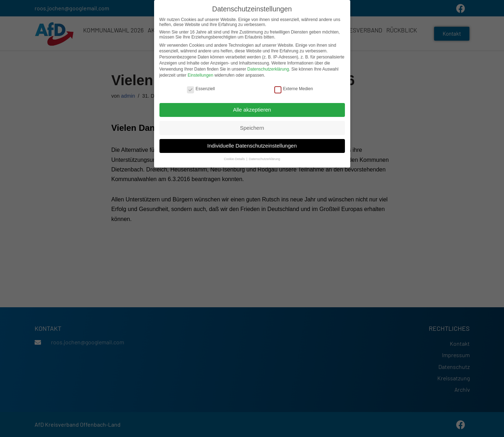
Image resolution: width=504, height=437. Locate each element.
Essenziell (201, 87)
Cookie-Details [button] (235, 158)
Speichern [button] (252, 126)
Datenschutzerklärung (268, 67)
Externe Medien (294, 87)
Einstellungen (200, 73)
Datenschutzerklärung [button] (265, 158)
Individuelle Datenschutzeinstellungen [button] (252, 144)
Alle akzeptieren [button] (252, 108)
